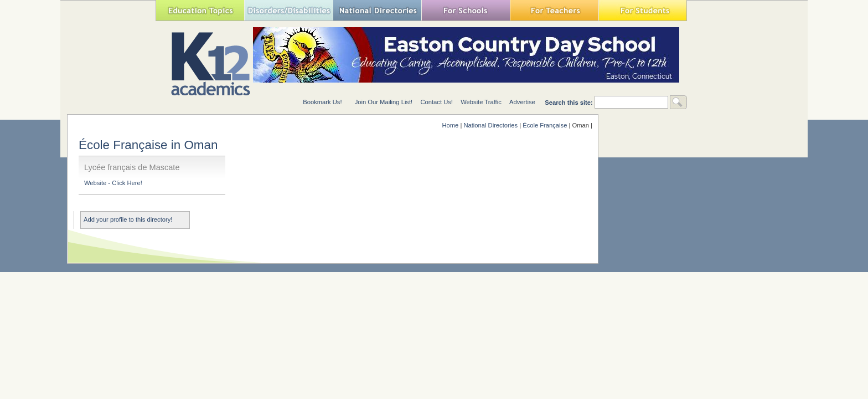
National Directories (377, 10)
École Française (545, 125)
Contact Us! (436, 102)
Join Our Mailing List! (384, 102)
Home (450, 125)
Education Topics (200, 10)
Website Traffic (481, 102)
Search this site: (570, 103)
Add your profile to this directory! (128, 219)
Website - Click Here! (113, 183)
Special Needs (288, 10)
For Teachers (554, 10)
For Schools (466, 10)
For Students (643, 10)
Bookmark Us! (322, 102)
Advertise (522, 102)
